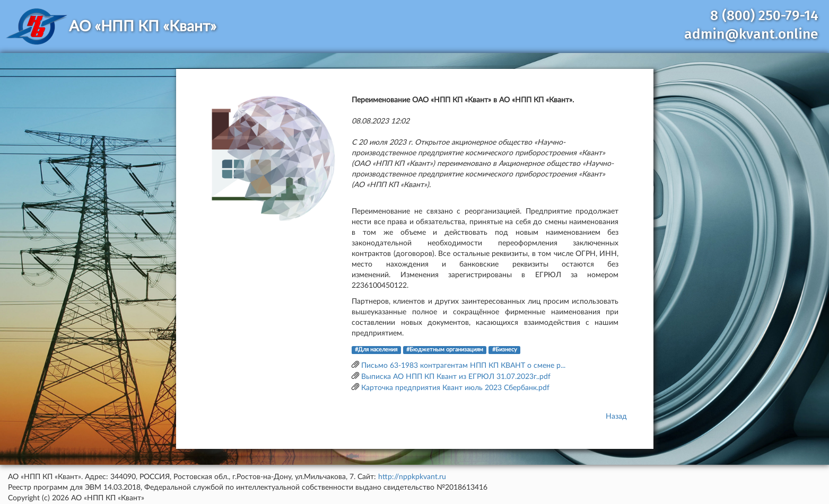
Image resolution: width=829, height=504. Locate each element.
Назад (616, 417)
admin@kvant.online (751, 34)
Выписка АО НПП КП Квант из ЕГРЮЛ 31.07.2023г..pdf (456, 377)
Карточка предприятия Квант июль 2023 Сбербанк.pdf (455, 388)
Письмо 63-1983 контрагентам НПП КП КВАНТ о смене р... (463, 366)
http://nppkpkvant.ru (412, 477)
